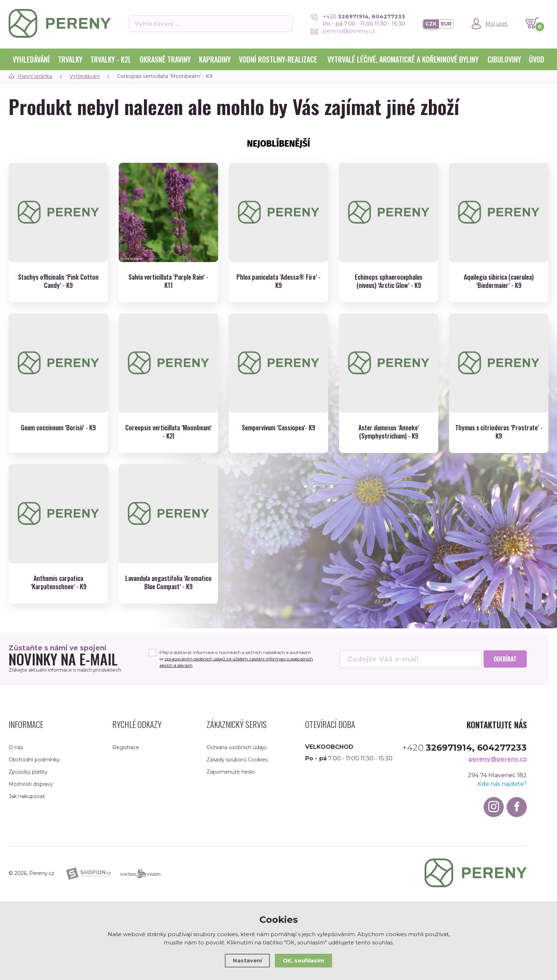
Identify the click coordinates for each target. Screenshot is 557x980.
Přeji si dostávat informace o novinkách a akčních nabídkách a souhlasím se (236, 659)
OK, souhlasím (304, 960)
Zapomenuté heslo (231, 772)
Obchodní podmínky (34, 760)
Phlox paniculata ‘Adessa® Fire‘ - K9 (278, 281)
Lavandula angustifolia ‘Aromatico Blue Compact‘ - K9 (168, 583)
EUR (446, 24)
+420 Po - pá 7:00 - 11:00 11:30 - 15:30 (358, 20)
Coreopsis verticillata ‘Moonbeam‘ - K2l (168, 432)
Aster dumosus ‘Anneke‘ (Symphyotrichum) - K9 (389, 432)
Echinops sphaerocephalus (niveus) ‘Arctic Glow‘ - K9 (389, 281)
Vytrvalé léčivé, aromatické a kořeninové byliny (403, 59)
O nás (16, 747)
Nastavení (247, 960)
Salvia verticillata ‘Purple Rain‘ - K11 (168, 281)
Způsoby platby (28, 772)
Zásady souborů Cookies (237, 760)
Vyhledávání (31, 59)
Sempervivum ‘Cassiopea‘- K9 (278, 428)
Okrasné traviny (165, 59)
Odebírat (505, 659)
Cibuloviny (504, 59)
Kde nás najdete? (502, 784)
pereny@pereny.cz (343, 31)
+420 (465, 748)
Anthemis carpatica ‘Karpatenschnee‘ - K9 (58, 583)
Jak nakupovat (27, 796)
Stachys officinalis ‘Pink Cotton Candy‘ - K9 (58, 281)
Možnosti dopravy (31, 784)
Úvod (537, 59)
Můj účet (497, 24)
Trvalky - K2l (111, 59)
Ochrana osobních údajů (237, 747)
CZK (431, 24)
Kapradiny (215, 59)
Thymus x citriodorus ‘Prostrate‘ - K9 (499, 432)
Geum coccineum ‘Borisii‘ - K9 (58, 428)
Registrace (126, 747)
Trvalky (70, 59)
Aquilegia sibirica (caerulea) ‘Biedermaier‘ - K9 (499, 281)
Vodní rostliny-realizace (278, 59)
